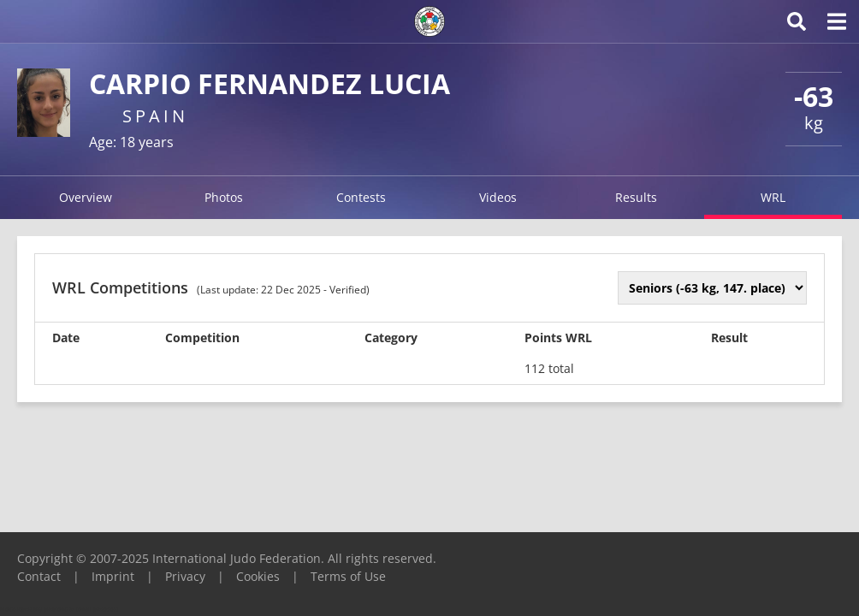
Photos (224, 197)
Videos (498, 197)
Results (636, 197)
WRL (773, 197)
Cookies (258, 576)
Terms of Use (348, 576)
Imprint (113, 576)
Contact (39, 576)
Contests (361, 197)
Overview (86, 197)
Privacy (185, 576)
